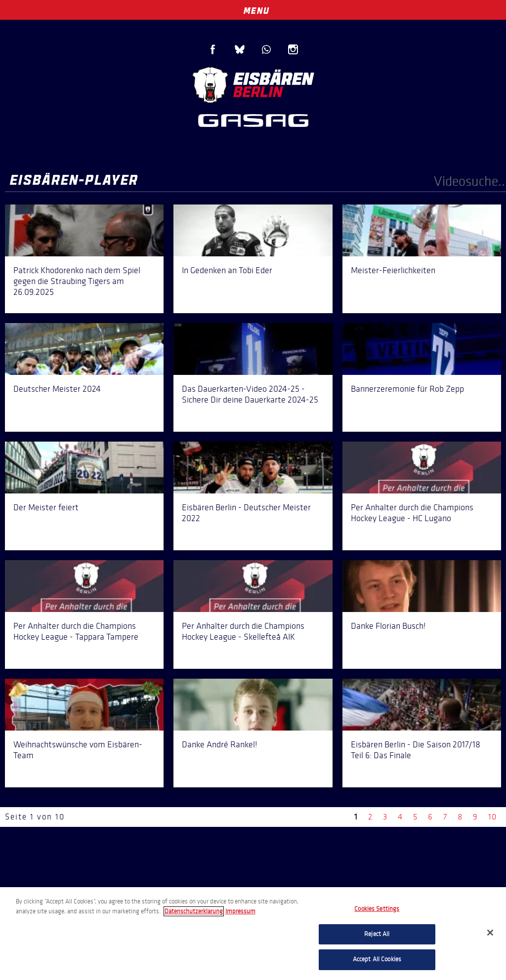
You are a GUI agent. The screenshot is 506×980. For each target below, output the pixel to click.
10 (493, 817)
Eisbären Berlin (253, 84)
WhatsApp (266, 49)
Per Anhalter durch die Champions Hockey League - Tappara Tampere (76, 631)
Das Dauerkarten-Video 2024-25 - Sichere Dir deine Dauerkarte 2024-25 (250, 394)
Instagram (293, 49)
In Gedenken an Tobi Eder (227, 270)
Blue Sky (240, 49)
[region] (253, 934)
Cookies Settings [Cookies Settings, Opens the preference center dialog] (377, 909)
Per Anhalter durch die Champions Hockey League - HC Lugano (412, 513)
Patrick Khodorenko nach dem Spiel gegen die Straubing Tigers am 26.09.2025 (77, 281)
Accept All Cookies (377, 959)
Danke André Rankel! (220, 744)
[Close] (490, 933)
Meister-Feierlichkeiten (393, 270)
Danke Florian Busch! (388, 626)
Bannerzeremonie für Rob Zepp (407, 389)
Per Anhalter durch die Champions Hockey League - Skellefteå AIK (243, 631)
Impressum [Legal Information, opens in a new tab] (240, 911)
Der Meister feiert (46, 507)
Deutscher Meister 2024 (57, 389)
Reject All (377, 934)
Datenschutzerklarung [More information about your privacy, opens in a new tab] (194, 911)
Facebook (213, 49)
